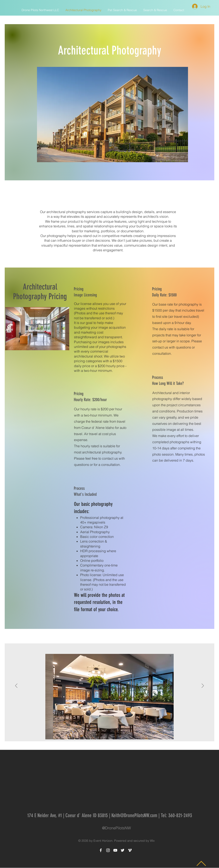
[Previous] (16, 686)
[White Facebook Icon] (101, 850)
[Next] (203, 686)
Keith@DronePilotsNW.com (134, 815)
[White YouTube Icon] (115, 850)
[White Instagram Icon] (108, 850)
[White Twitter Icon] (123, 850)
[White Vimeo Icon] (130, 850)
